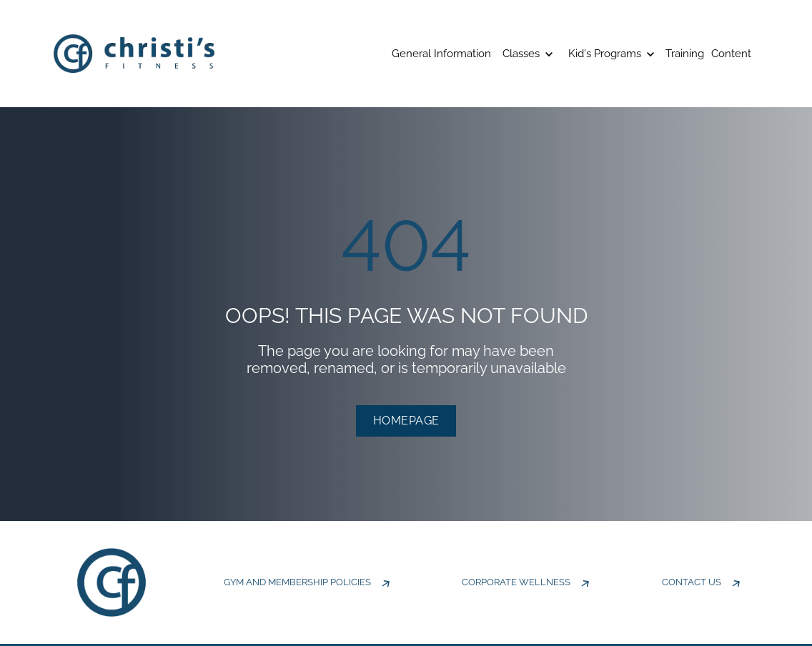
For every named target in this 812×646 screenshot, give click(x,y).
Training (685, 54)
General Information (441, 54)
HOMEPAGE (406, 421)
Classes (528, 54)
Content (731, 54)
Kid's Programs (611, 54)
